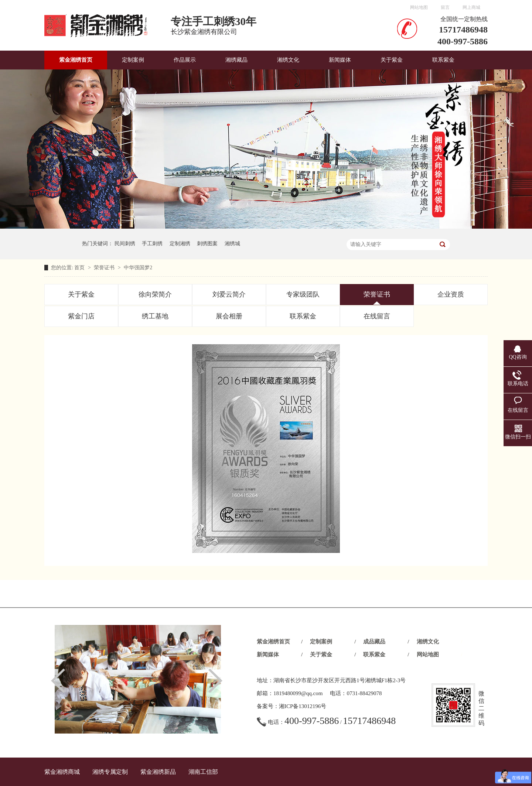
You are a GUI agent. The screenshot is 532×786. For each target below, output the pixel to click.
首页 (80, 268)
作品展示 (185, 60)
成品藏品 (374, 642)
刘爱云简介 (229, 294)
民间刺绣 (125, 244)
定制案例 (133, 60)
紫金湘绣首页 (76, 60)
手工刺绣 (152, 244)
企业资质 (451, 294)
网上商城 (471, 7)
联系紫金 (443, 60)
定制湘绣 (180, 244)
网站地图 (419, 7)
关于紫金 (392, 60)
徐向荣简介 (155, 294)
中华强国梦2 (138, 268)
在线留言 (377, 316)
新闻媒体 (340, 60)
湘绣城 (232, 244)
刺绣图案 (207, 244)
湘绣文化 (288, 60)
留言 (445, 7)
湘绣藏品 (236, 60)
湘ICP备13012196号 (303, 706)
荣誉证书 (105, 268)
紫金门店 (81, 316)
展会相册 (229, 316)
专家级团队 (303, 294)
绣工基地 (155, 316)
